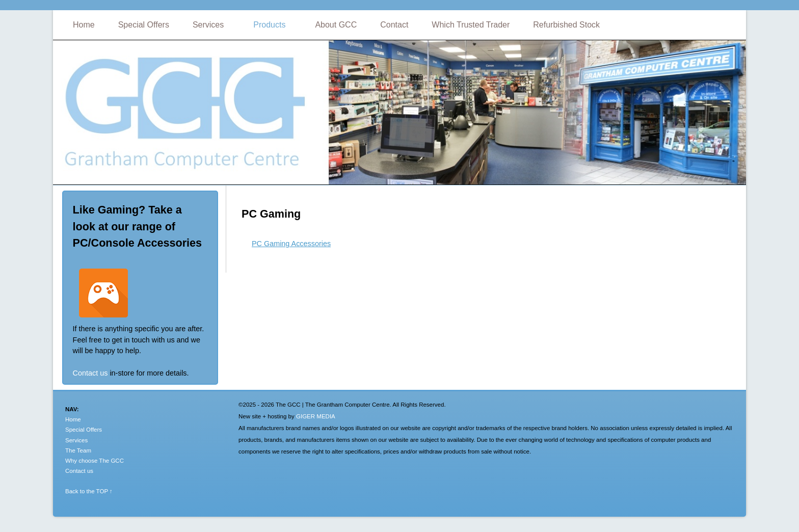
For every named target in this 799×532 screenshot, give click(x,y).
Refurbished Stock (566, 25)
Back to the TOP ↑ (89, 491)
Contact (394, 25)
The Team (78, 450)
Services (208, 25)
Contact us (90, 373)
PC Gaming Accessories (291, 244)
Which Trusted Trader (471, 25)
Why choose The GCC (95, 461)
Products (269, 25)
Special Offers (144, 25)
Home (84, 25)
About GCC (336, 25)
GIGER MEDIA (316, 416)
